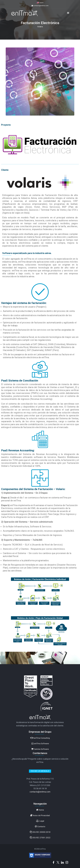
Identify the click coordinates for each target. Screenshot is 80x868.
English (41, 3)
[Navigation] (68, 13)
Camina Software (40, 749)
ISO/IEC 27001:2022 (40, 838)
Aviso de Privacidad (40, 815)
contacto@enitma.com (41, 6)
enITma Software (40, 743)
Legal (40, 821)
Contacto (40, 826)
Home (40, 810)
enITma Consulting (40, 738)
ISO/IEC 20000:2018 (40, 832)
